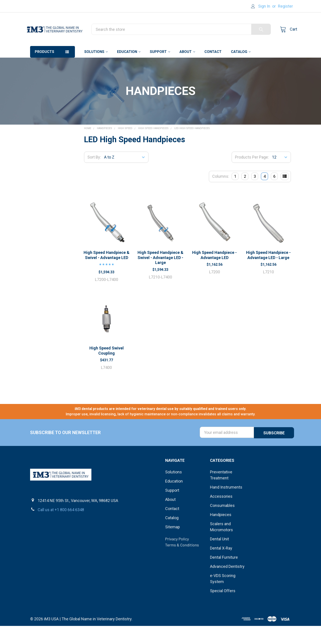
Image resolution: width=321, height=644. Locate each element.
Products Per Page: (252, 175)
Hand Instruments (226, 505)
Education (129, 70)
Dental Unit (219, 557)
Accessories (221, 514)
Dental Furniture (224, 575)
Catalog (241, 70)
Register (285, 6)
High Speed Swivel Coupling (107, 369)
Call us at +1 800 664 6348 (61, 528)
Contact (213, 70)
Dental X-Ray (221, 566)
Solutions (96, 70)
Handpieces (221, 533)
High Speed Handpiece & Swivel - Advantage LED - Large (160, 276)
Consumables (222, 524)
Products (44, 70)
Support (160, 70)
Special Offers (223, 609)
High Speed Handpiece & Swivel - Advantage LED (107, 273)
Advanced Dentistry (227, 584)
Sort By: (94, 175)
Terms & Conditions (182, 563)
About (187, 70)
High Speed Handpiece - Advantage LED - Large (268, 273)
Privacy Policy (177, 557)
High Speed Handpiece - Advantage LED (214, 273)
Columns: (221, 195)
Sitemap (173, 545)
